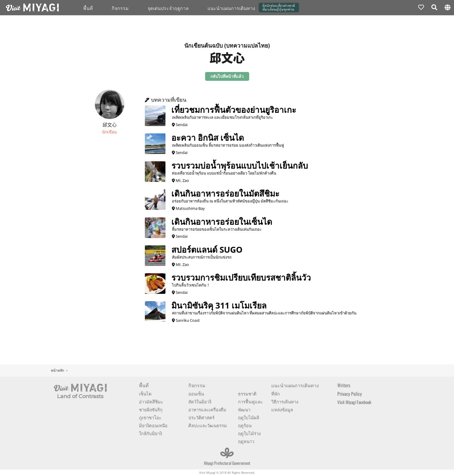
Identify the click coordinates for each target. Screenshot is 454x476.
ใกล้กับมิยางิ (150, 433)
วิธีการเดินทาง (285, 401)
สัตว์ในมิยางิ (200, 401)
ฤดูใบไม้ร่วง (249, 433)
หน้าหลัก (57, 370)
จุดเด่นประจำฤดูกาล (168, 8)
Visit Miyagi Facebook (354, 402)
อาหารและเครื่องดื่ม (207, 409)
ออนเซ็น (196, 393)
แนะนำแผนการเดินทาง (231, 8)
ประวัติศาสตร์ (201, 417)
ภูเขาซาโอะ (150, 417)
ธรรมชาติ (247, 393)
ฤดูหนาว (246, 441)
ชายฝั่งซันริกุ (151, 409)
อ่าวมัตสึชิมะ (151, 401)
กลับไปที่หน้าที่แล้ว (227, 76)
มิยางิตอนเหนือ (153, 425)
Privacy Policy (350, 394)
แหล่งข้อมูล (282, 409)
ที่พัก (275, 393)
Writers (344, 385)
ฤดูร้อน (245, 425)
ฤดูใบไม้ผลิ (249, 417)
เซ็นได (145, 393)
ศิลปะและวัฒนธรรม (208, 425)
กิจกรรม (120, 8)
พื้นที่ (88, 8)
